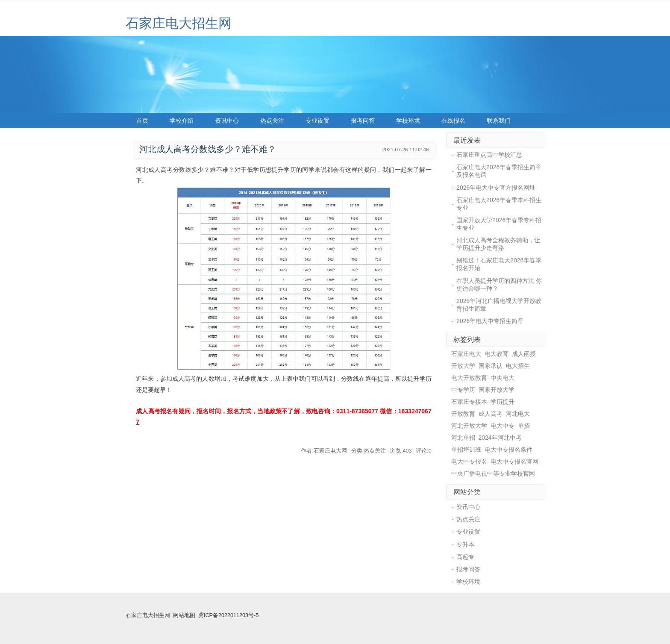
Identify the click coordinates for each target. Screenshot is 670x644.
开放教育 (463, 414)
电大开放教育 (469, 378)
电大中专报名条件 (508, 450)
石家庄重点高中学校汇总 (489, 155)
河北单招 (463, 438)
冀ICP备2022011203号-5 (228, 615)
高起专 (465, 557)
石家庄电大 (466, 354)
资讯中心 (227, 121)
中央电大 (502, 378)
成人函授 (524, 354)
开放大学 (463, 366)
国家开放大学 (497, 390)
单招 (524, 426)
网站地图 (184, 615)
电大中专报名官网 (514, 462)
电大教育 (497, 354)
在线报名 (453, 121)
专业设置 (317, 121)
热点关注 (272, 121)
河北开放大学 (469, 426)
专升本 (465, 544)
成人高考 (491, 414)
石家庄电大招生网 (179, 23)
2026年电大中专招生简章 (490, 321)
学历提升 (502, 402)
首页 (142, 121)
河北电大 (518, 414)
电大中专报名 (469, 462)
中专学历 (463, 390)
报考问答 (363, 121)
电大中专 (502, 426)
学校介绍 (182, 121)
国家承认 (491, 366)
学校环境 (408, 121)
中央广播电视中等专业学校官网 (493, 473)
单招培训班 (466, 450)
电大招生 (518, 366)
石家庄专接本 (469, 402)
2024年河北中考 (500, 438)
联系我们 (499, 121)
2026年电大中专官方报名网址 (496, 188)
